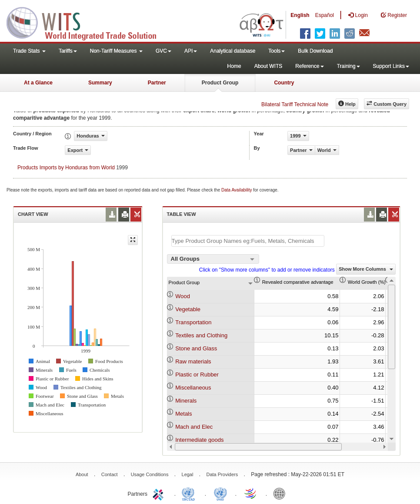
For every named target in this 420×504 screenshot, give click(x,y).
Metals (183, 414)
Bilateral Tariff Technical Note (295, 104)
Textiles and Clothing (201, 335)
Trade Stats (29, 51)
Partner (157, 83)
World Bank (281, 493)
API (191, 51)
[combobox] (213, 259)
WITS (87, 22)
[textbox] (248, 241)
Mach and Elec (194, 427)
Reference (309, 66)
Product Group (220, 83)
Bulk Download (315, 51)
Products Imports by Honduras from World (66, 168)
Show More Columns (366, 269)
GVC (163, 51)
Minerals (186, 401)
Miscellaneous (193, 388)
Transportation (193, 322)
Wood (183, 296)
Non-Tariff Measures (116, 51)
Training (348, 66)
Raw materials (193, 361)
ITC (160, 493)
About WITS (268, 66)
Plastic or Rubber (197, 375)
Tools (277, 51)
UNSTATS (220, 493)
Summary (100, 83)
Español (325, 15)
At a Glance (38, 83)
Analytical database (233, 51)
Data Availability (237, 190)
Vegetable (188, 309)
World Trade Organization (251, 493)
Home (234, 66)
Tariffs (68, 51)
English (300, 15)
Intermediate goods (199, 440)
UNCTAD (190, 493)
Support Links (391, 66)
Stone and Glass (196, 348)
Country (284, 83)
